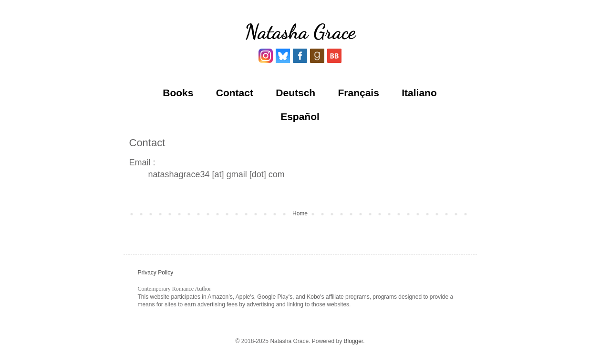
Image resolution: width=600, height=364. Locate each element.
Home (300, 213)
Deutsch (295, 93)
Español (300, 116)
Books (178, 93)
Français (359, 93)
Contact (235, 93)
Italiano (419, 93)
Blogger (353, 341)
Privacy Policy (156, 273)
